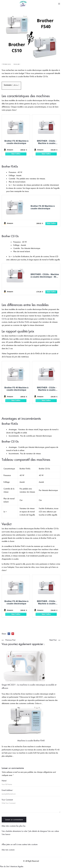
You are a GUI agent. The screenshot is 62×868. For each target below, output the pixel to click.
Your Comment (7, 800)
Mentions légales (17, 866)
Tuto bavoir (6, 834)
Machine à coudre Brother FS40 (31, 741)
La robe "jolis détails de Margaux (34, 831)
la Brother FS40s (23, 322)
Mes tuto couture (8, 850)
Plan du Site (5, 866)
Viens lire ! (17, 64)
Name (4, 781)
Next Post (53, 640)
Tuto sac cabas (53, 831)
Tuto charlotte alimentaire (11, 831)
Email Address (7, 790)
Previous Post (10, 640)
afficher (16, 85)
